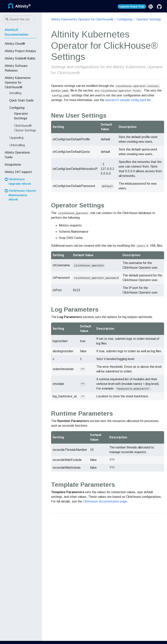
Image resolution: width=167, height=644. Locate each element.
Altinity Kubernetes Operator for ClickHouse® (82, 19)
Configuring (125, 19)
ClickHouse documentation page (105, 501)
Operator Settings (149, 19)
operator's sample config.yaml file (128, 100)
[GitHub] (159, 6)
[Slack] (151, 6)
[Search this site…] (19, 19)
